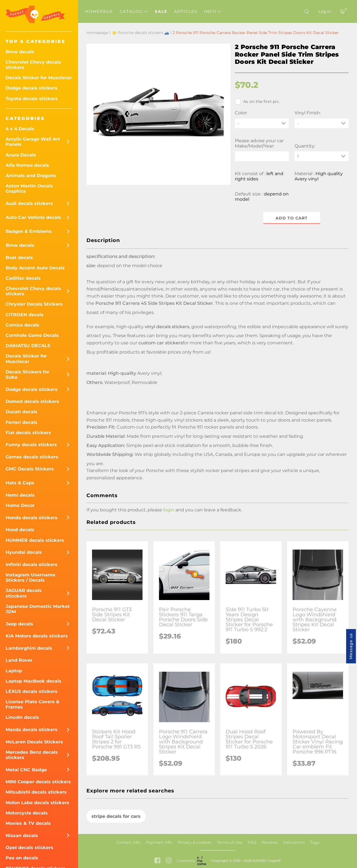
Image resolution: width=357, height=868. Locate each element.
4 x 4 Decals (20, 129)
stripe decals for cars (116, 816)
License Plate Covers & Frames (32, 704)
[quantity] (322, 156)
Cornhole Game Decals (32, 335)
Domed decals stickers (32, 401)
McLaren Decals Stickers (34, 742)
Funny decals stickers (31, 445)
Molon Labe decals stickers (37, 803)
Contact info (128, 842)
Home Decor (20, 505)
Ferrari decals (21, 422)
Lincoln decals (22, 717)
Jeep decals (19, 624)
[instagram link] (169, 861)
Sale (161, 11)
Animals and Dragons (31, 176)
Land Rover (19, 660)
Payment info (159, 842)
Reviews (270, 842)
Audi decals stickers (29, 203)
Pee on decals (22, 858)
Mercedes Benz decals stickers (32, 755)
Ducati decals (21, 412)
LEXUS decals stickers (32, 691)
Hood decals (20, 530)
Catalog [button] (134, 11)
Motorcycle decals (27, 813)
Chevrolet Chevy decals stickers (33, 65)
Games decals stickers (32, 457)
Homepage (99, 11)
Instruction (294, 842)
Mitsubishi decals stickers (36, 792)
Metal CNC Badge (26, 770)
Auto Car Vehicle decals (33, 217)
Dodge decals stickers (32, 88)
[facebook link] (157, 861)
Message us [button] (351, 646)
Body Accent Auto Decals (35, 268)
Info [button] (213, 11)
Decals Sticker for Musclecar (39, 78)
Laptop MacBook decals (33, 681)
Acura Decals (21, 155)
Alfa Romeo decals (27, 165)
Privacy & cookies (194, 842)
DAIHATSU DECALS (28, 346)
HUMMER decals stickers (35, 540)
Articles (186, 11)
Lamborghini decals (29, 648)
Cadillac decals (23, 278)
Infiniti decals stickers (32, 564)
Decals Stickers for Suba (27, 374)
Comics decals (22, 325)
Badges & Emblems (29, 231)
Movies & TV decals (28, 823)
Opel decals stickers (29, 848)
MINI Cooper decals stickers (38, 782)
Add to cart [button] (292, 218)
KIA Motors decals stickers (37, 636)
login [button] (169, 510)
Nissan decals (22, 836)
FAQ (252, 842)
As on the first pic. (257, 101)
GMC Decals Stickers (30, 469)
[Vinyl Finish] (322, 123)
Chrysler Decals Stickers (34, 304)
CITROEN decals (25, 315)
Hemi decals (20, 495)
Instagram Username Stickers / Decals (30, 577)
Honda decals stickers (32, 518)
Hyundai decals (24, 552)
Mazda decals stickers (32, 730)
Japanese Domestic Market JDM (38, 609)
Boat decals (19, 258)
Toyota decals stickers (32, 99)
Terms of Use (229, 842)
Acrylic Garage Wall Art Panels (33, 142)
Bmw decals (20, 52)
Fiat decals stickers (28, 433)
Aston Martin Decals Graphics (29, 188)
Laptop (14, 671)
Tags (315, 842)
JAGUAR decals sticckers (24, 593)
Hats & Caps (20, 483)
